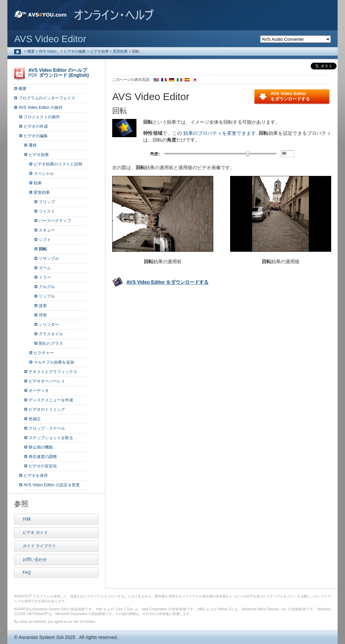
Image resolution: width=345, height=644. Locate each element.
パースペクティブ (55, 221)
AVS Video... (49, 51)
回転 (43, 249)
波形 (43, 306)
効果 (38, 183)
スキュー (47, 230)
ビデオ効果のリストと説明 (58, 164)
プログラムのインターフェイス (47, 98)
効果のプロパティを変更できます (220, 133)
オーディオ (39, 391)
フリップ (47, 202)
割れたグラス (51, 343)
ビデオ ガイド (35, 532)
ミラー (45, 277)
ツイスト (47, 211)
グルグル (47, 287)
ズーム (45, 268)
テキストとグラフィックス (53, 372)
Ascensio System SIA (41, 637)
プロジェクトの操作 (42, 117)
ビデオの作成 (36, 126)
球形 (43, 315)
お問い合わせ (35, 559)
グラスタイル (51, 334)
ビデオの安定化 (43, 466)
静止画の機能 (41, 447)
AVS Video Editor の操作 (41, 108)
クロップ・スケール (47, 428)
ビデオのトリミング (47, 409)
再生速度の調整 (43, 457)
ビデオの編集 (75, 51)
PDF (59, 73)
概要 (31, 51)
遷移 (33, 145)
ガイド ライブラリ (39, 546)
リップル (47, 296)
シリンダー (49, 325)
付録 (27, 519)
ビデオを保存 (36, 476)
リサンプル (49, 258)
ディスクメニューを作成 (51, 400)
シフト (45, 240)
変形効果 (120, 51)
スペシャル (44, 174)
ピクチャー (44, 353)
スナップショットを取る (51, 438)
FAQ (27, 573)
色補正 (35, 419)
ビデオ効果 (100, 51)
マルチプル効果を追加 (54, 362)
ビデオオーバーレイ (47, 381)
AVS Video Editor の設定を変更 (52, 485)
